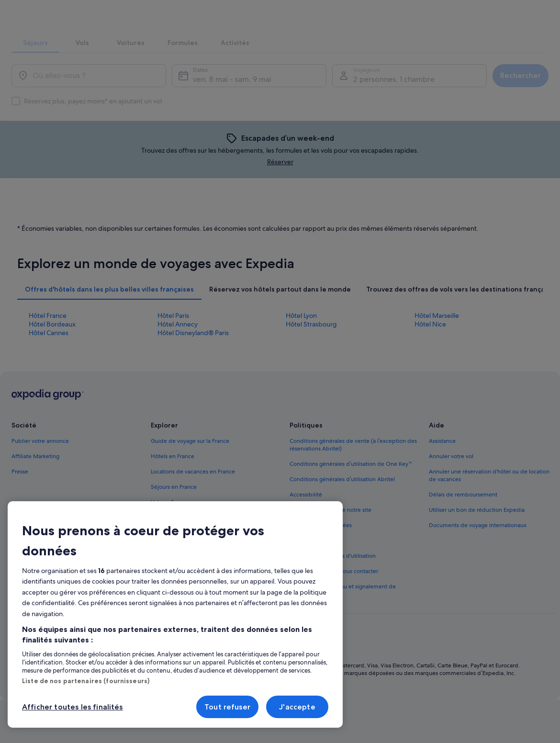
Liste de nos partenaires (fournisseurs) (86, 681)
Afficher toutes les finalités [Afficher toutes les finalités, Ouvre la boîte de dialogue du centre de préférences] (73, 707)
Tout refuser (227, 707)
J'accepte (297, 707)
